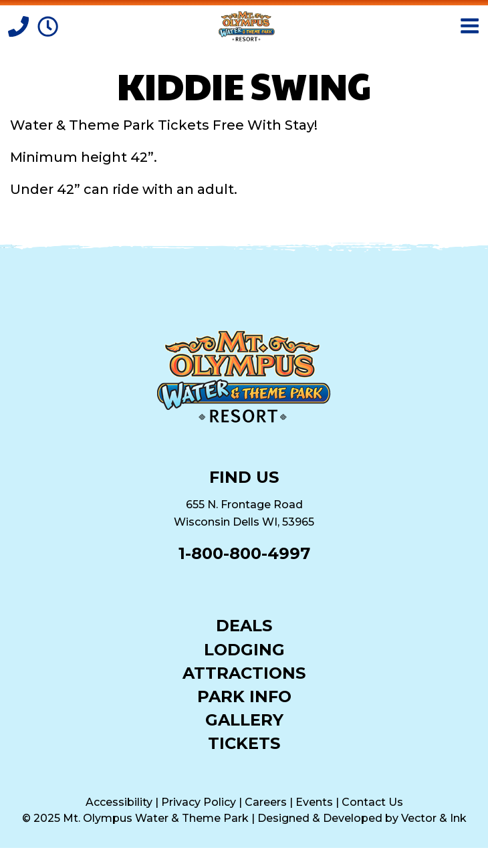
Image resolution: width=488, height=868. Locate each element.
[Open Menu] (470, 26)
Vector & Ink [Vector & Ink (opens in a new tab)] (434, 818)
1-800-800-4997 (244, 553)
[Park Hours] (48, 25)
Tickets (244, 743)
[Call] (20, 25)
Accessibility (119, 802)
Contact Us (372, 802)
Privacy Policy (199, 802)
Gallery (244, 719)
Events (314, 802)
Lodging (244, 649)
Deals (244, 625)
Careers (266, 802)
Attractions (244, 672)
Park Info (244, 696)
